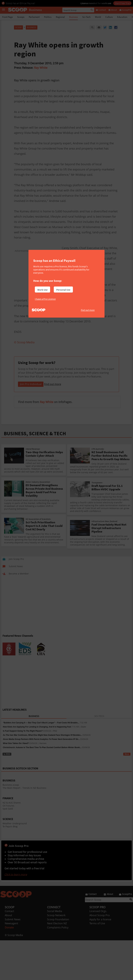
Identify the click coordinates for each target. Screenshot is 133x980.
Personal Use (63, 290)
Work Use (42, 290)
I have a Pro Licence (45, 299)
